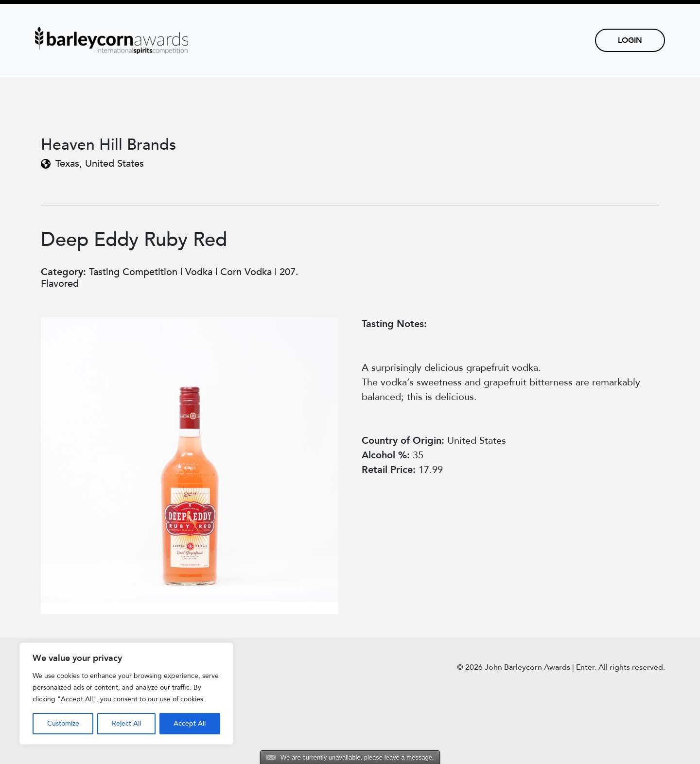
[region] (126, 694)
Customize (63, 723)
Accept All (190, 723)
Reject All (126, 723)
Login (630, 40)
